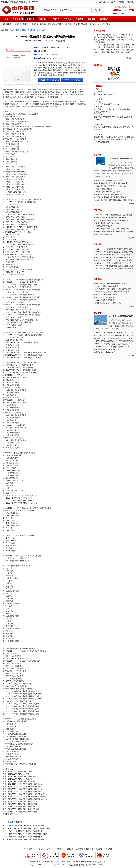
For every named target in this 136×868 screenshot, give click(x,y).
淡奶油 (11, 822)
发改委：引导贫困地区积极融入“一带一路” (111, 218)
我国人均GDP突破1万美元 (105, 352)
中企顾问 (18, 10)
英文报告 (43, 19)
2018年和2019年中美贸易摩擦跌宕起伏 (110, 194)
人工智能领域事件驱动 (104, 234)
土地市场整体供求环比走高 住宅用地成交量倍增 (113, 289)
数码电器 (68, 24)
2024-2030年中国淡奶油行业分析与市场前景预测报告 (24, 840)
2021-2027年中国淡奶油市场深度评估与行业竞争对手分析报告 (28, 828)
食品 (39, 30)
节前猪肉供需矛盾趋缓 (104, 189)
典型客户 (60, 849)
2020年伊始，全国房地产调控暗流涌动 (110, 181)
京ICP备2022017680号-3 (95, 865)
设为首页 (102, 2)
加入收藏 (112, 2)
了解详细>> (129, 58)
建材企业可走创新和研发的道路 (107, 223)
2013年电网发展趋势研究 (105, 297)
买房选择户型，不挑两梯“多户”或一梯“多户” (112, 283)
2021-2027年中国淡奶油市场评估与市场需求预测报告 (24, 826)
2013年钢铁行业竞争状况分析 (107, 295)
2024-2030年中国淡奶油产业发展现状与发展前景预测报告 (26, 834)
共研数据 (92, 19)
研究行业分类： (7, 24)
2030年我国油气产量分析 (105, 300)
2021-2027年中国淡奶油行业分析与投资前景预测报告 (24, 831)
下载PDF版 (55, 80)
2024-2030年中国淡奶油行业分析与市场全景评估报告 (24, 837)
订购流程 (78, 80)
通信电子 (60, 24)
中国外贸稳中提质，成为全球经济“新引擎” (111, 197)
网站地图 (121, 2)
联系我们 (89, 849)
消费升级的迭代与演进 (104, 226)
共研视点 (67, 19)
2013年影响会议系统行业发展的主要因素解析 (112, 292)
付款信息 (70, 849)
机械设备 (35, 24)
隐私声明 (99, 849)
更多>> (131, 203)
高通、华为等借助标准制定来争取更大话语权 (112, 229)
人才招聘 (80, 849)
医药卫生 (101, 24)
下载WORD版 (43, 80)
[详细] (108, 176)
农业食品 (51, 24)
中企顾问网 (14, 30)
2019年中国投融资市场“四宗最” (107, 286)
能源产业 (18, 24)
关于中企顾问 (18, 19)
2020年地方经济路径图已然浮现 (107, 350)
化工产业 (26, 24)
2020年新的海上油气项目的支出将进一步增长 (112, 186)
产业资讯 (80, 19)
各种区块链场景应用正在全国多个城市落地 (111, 183)
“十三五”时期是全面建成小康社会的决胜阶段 (112, 220)
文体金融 (93, 24)
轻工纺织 (85, 24)
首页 (6, 19)
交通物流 (43, 24)
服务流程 (40, 849)
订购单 (66, 80)
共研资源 (104, 19)
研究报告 (31, 19)
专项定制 (55, 19)
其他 (108, 24)
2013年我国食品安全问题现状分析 (108, 303)
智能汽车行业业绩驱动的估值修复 (108, 192)
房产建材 (76, 24)
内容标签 (130, 2)
